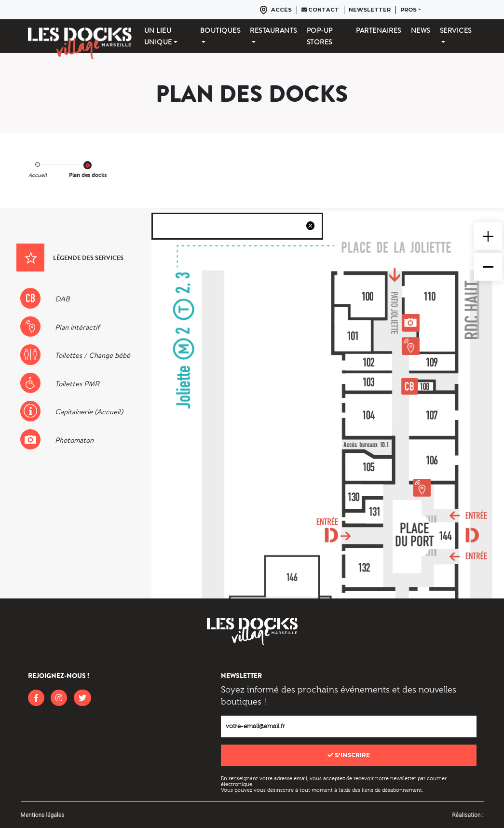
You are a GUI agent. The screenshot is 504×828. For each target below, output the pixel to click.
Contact (320, 10)
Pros (409, 10)
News (421, 30)
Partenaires (379, 30)
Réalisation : (468, 815)
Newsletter (370, 10)
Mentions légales (43, 815)
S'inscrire (349, 755)
